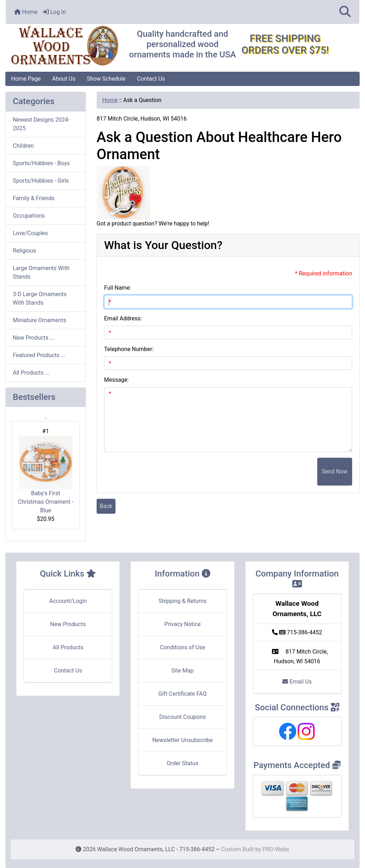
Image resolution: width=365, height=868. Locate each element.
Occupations (29, 216)
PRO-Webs (276, 849)
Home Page (26, 79)
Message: (116, 380)
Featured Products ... (39, 355)
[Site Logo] (65, 46)
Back (106, 506)
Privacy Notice (182, 624)
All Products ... (31, 373)
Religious (24, 251)
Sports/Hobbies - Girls (41, 181)
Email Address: (123, 318)
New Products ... (34, 338)
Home (26, 12)
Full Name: (118, 288)
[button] (345, 12)
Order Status (183, 763)
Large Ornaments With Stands (41, 272)
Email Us (297, 682)
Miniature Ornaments (40, 320)
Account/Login (68, 601)
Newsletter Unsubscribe (182, 740)
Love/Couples (30, 233)
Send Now (335, 471)
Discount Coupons (183, 717)
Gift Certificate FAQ (182, 694)
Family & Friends (34, 198)
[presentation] (263, 472)
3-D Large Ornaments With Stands (40, 298)
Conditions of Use (182, 647)
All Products (68, 647)
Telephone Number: (129, 349)
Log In (55, 12)
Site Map (183, 671)
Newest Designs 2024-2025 (41, 124)
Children (23, 146)
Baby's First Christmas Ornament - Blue (46, 475)
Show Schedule (106, 79)
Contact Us (151, 79)
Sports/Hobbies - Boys (41, 163)
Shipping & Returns (183, 601)
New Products (68, 624)
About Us (64, 79)
